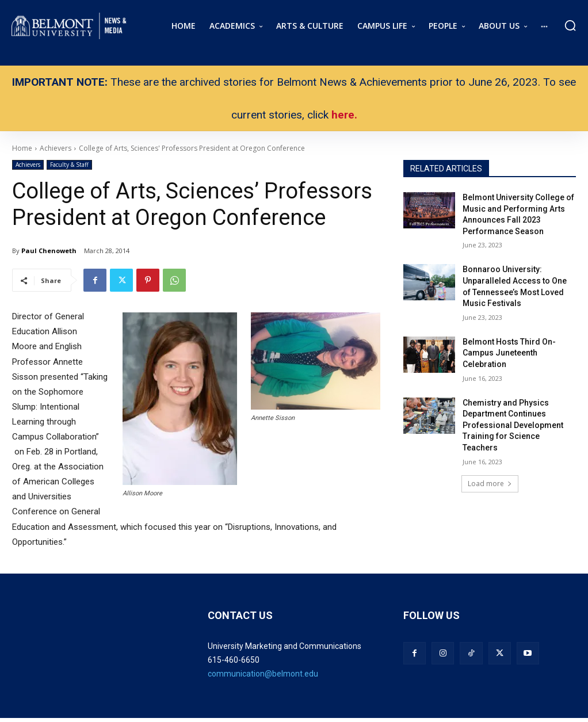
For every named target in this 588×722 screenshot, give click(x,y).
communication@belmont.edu (263, 674)
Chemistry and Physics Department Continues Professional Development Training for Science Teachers (513, 425)
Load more (490, 484)
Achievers (28, 165)
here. (344, 115)
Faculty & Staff (69, 165)
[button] (570, 25)
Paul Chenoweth (49, 251)
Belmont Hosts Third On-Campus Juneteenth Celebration (509, 353)
